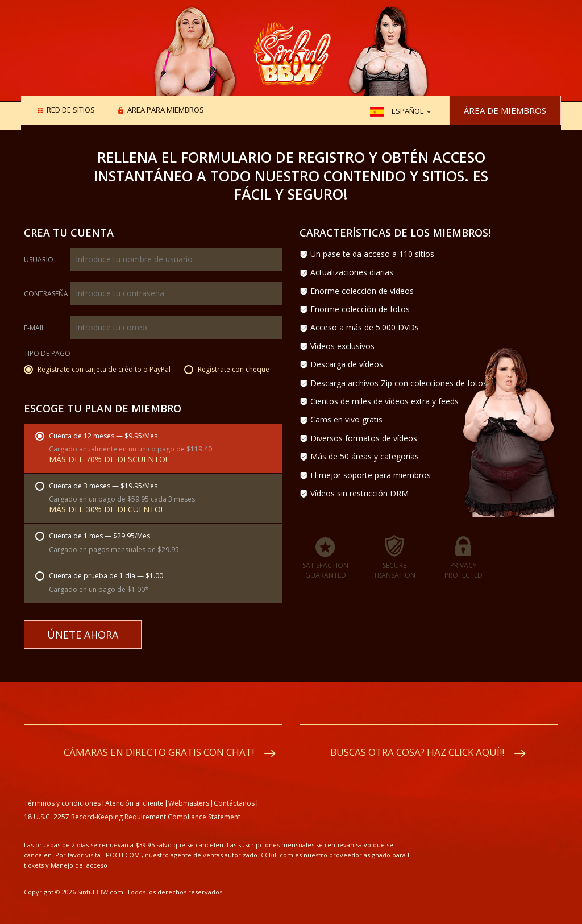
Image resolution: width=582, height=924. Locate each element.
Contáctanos (234, 791)
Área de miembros (505, 110)
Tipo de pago (47, 354)
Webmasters (189, 791)
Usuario (39, 260)
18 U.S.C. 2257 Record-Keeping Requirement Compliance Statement (132, 804)
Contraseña (46, 294)
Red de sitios (71, 111)
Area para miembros (166, 111)
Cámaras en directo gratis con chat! (159, 739)
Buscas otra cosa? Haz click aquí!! (417, 739)
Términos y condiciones (62, 791)
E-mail (34, 328)
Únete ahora (83, 635)
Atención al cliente (134, 791)
